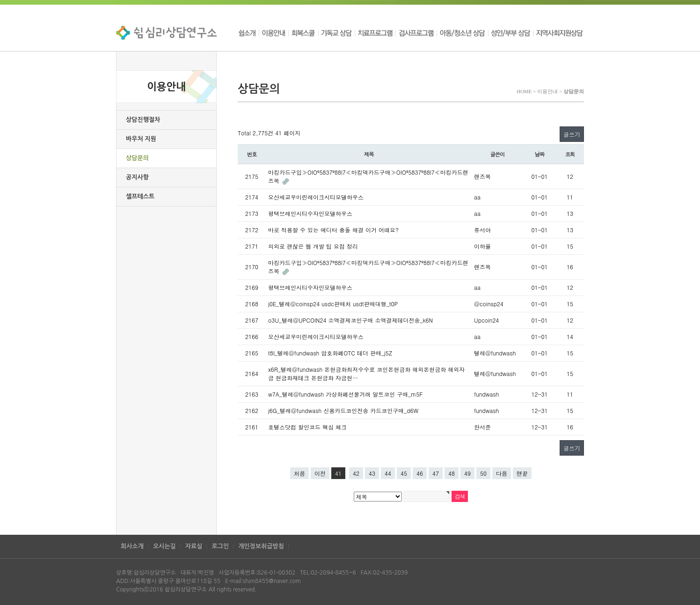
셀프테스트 (140, 196)
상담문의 (137, 158)
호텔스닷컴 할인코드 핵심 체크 (307, 427)
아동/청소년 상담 (462, 33)
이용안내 (273, 33)
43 (372, 473)
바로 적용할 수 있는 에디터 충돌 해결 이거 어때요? (333, 230)
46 (420, 473)
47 (436, 473)
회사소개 (132, 546)
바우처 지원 (141, 139)
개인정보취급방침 (261, 546)
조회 (570, 154)
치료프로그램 (375, 33)
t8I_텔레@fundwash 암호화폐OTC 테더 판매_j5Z (330, 353)
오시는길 (164, 546)
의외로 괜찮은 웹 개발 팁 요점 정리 (313, 246)
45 (404, 473)
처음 (299, 473)
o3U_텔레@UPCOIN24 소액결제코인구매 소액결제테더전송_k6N (350, 320)
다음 (502, 473)
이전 (320, 473)
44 (388, 473)
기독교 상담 (336, 33)
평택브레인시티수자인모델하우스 (310, 213)
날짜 (540, 154)
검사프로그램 (416, 33)
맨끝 (522, 473)
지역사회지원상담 (558, 33)
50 (483, 473)
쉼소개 (248, 33)
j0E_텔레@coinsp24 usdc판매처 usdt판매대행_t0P (333, 304)
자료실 (194, 546)
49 (467, 473)
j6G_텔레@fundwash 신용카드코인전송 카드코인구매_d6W (343, 410)
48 (452, 473)
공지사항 (137, 177)
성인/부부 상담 (510, 33)
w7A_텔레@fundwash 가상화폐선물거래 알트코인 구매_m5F (345, 394)
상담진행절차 (143, 120)
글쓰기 (572, 134)
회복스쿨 (303, 33)
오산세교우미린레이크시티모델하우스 (316, 197)
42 (356, 473)
